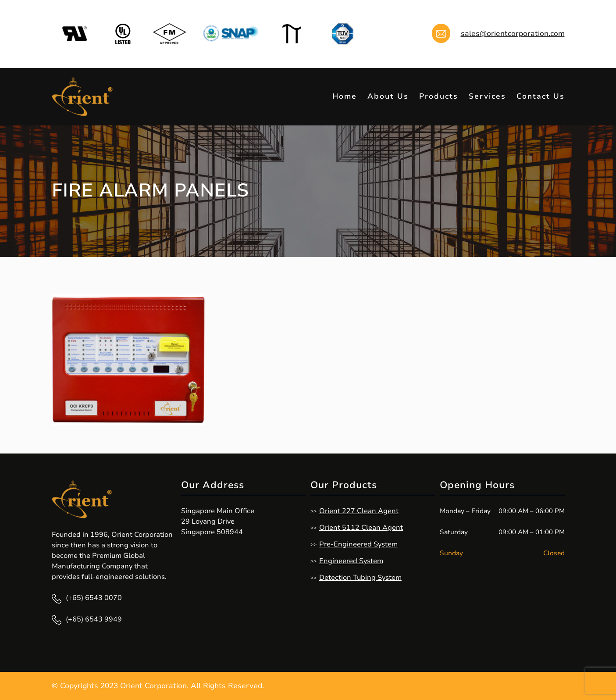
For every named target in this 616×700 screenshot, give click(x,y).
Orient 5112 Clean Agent (361, 528)
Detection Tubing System (360, 578)
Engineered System (351, 561)
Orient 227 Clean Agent (359, 511)
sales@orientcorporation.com (513, 34)
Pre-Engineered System (358, 544)
